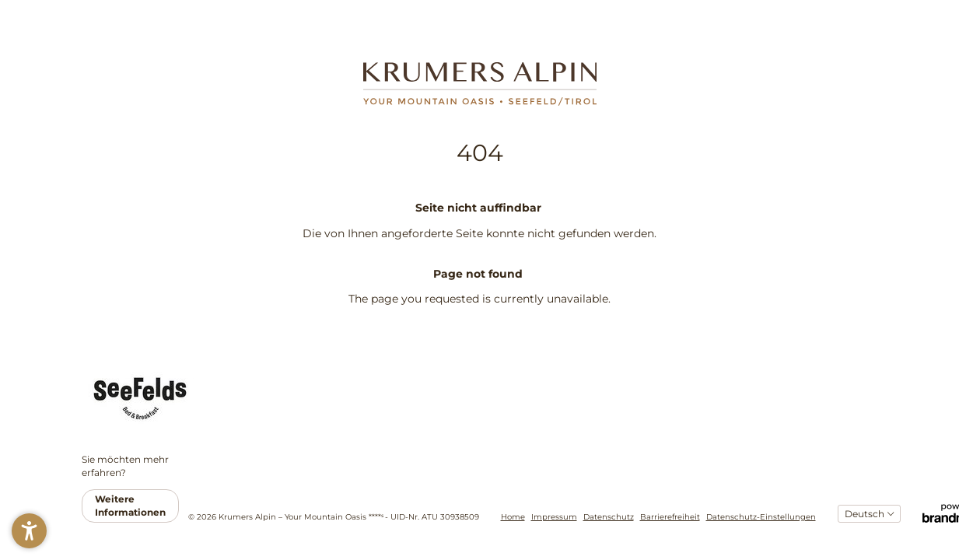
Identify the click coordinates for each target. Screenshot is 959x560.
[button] (29, 531)
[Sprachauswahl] (869, 514)
